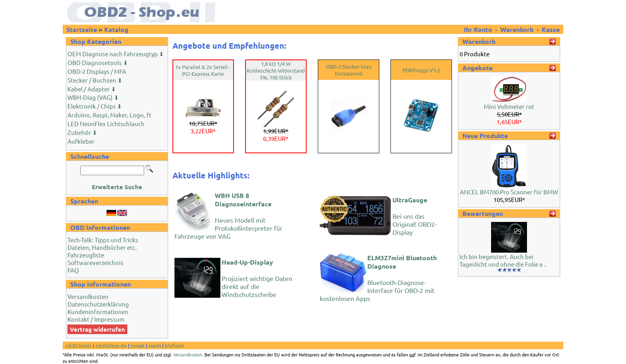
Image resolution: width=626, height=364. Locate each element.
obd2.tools (78, 345)
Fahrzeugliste (86, 255)
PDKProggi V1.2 (421, 70)
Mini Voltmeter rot (509, 106)
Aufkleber (81, 141)
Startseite (82, 29)
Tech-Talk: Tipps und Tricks (103, 240)
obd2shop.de (111, 345)
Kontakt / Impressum (96, 319)
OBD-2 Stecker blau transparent (349, 70)
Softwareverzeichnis (95, 262)
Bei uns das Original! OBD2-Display (415, 216)
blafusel (174, 345)
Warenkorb (517, 29)
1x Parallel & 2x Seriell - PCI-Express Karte (203, 70)
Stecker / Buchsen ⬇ (95, 80)
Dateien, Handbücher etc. (102, 247)
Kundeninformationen (98, 312)
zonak (138, 345)
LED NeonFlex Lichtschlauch (106, 124)
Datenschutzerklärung (98, 304)
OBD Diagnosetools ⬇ (98, 62)
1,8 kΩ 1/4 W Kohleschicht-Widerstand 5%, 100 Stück (276, 70)
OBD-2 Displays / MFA (97, 71)
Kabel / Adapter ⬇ (92, 89)
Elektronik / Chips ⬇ (95, 106)
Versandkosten (88, 296)
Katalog (116, 29)
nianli (155, 345)
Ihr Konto (479, 29)
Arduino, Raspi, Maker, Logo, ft (109, 115)
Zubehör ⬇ (82, 132)
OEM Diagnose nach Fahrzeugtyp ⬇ (116, 54)
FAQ (73, 270)
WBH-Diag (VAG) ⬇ (93, 97)
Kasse (551, 29)
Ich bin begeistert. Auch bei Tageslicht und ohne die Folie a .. (503, 260)
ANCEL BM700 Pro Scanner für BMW (509, 192)
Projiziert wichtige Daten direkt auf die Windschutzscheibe (257, 278)
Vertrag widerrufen (97, 329)
